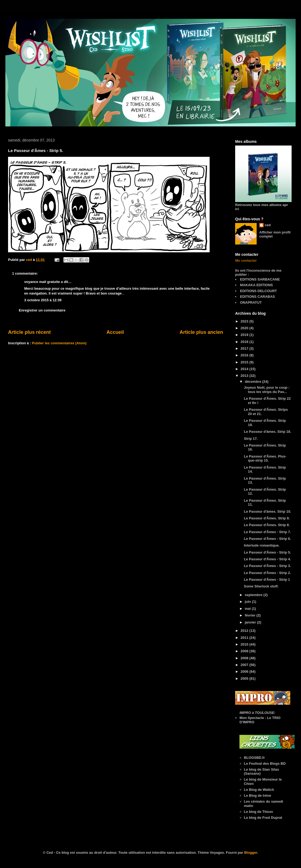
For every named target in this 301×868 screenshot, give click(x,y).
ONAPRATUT (251, 302)
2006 (245, 672)
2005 (245, 679)
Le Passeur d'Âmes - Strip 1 (267, 580)
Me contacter (246, 261)
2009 (245, 651)
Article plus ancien (201, 332)
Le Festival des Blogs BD (265, 764)
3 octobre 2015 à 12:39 (43, 300)
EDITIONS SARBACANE (260, 279)
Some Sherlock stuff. (261, 586)
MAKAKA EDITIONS (256, 285)
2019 (245, 335)
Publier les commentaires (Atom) (59, 343)
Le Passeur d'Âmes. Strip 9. (267, 518)
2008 (245, 658)
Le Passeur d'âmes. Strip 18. (267, 432)
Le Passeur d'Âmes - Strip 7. (267, 532)
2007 (245, 665)
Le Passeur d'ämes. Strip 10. (267, 511)
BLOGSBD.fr (255, 758)
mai (248, 609)
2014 (245, 369)
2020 (245, 328)
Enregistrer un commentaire (42, 310)
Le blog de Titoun (259, 812)
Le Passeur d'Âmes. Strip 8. (267, 525)
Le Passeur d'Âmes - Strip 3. (267, 566)
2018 (245, 342)
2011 (245, 638)
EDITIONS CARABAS (257, 297)
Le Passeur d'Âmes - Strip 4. (267, 559)
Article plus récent (29, 332)
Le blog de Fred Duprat (263, 818)
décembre (254, 382)
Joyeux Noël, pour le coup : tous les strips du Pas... (267, 390)
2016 (245, 355)
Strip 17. (251, 439)
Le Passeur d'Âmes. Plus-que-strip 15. (265, 458)
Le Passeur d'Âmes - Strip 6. (267, 539)
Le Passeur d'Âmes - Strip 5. (267, 552)
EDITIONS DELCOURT (258, 291)
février (251, 615)
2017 (245, 348)
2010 (245, 644)
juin (248, 602)
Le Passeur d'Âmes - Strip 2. (267, 573)
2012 (245, 631)
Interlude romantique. (262, 545)
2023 (245, 321)
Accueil (115, 332)
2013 (245, 376)
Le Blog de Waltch (259, 790)
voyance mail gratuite (42, 282)
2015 (245, 362)
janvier (251, 622)
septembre (254, 595)
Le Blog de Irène (258, 796)
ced (268, 225)
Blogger (250, 853)
